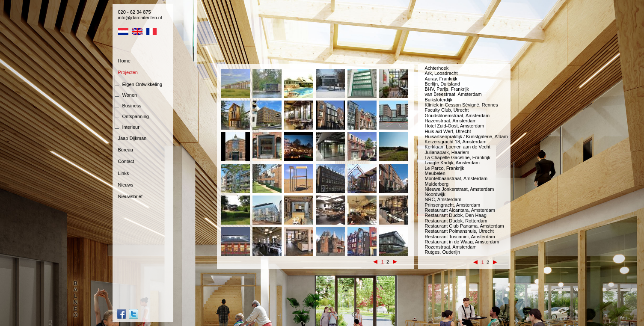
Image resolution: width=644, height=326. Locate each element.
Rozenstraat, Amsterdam (451, 247)
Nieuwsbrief (130, 196)
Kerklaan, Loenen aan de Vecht (458, 147)
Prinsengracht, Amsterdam (453, 205)
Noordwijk (435, 194)
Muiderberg (437, 184)
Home (124, 61)
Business (132, 106)
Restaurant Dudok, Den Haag (456, 215)
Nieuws (126, 185)
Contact (126, 161)
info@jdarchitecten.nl (140, 18)
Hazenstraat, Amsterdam (451, 121)
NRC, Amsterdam (443, 199)
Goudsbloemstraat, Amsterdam (457, 116)
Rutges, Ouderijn (443, 252)
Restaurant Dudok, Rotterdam (456, 221)
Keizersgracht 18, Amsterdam (456, 142)
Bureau (126, 150)
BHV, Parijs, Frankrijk (447, 89)
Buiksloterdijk (439, 100)
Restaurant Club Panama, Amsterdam (464, 226)
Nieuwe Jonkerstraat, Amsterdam (460, 189)
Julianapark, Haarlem (447, 152)
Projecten (128, 72)
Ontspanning (136, 116)
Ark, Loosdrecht (441, 73)
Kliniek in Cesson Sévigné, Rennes (461, 105)
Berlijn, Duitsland (443, 84)
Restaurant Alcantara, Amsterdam (460, 210)
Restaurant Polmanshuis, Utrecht (459, 231)
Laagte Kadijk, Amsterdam (452, 163)
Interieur (131, 127)
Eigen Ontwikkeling (142, 84)
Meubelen (435, 173)
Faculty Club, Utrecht (447, 110)
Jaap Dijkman (132, 138)
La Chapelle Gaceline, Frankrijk (458, 157)
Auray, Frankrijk (441, 79)
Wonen (130, 95)
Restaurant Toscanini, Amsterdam (460, 237)
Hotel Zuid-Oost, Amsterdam (455, 126)
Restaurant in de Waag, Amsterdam (462, 242)
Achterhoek (437, 68)
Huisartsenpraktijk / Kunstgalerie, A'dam (466, 136)
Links (124, 173)
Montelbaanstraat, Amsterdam (456, 178)
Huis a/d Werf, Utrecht (448, 131)
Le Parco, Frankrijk (445, 168)
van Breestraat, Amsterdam (453, 94)
